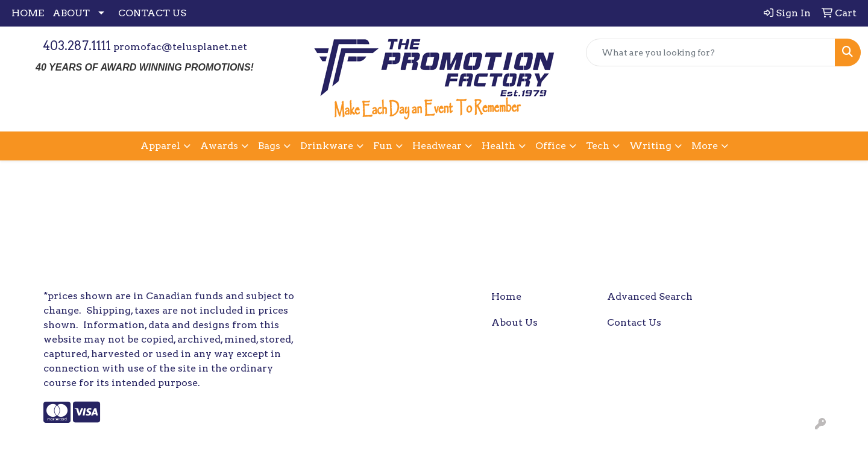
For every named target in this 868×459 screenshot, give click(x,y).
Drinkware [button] (327, 146)
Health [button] (498, 146)
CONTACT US (152, 13)
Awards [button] (219, 146)
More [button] (705, 146)
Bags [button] (269, 146)
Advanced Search (650, 296)
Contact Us (634, 322)
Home (506, 296)
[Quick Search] (711, 52)
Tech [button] (598, 146)
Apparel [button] (160, 146)
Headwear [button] (437, 146)
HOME (28, 13)
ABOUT (71, 13)
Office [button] (551, 146)
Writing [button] (650, 146)
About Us (514, 322)
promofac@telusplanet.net (180, 47)
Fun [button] (383, 146)
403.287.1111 (77, 46)
